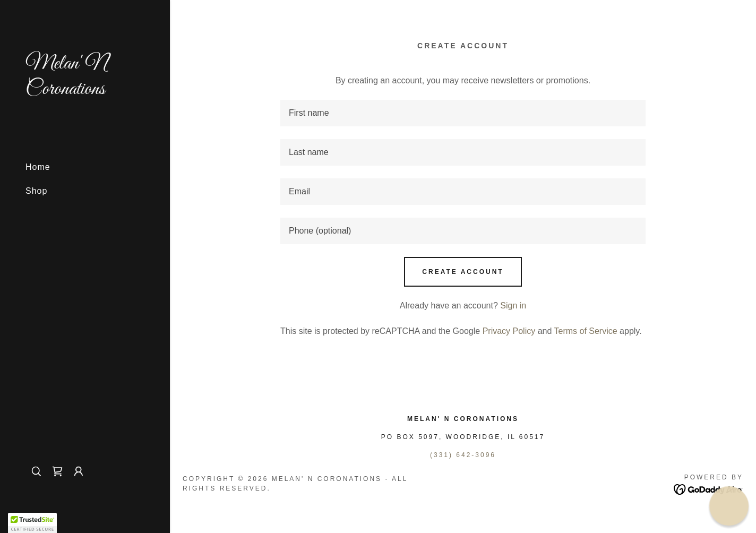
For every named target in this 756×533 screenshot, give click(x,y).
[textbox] (463, 113)
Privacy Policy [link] (509, 331)
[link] (85, 91)
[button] (79, 471)
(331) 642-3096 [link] (463, 455)
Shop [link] (36, 191)
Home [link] (38, 167)
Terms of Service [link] (586, 331)
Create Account (463, 272)
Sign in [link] (513, 306)
